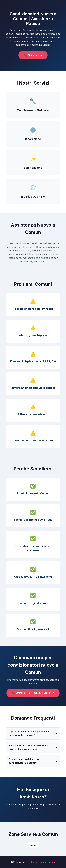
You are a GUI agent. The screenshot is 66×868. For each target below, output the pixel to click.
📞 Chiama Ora (33, 55)
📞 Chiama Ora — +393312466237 (33, 693)
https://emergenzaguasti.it (43, 862)
